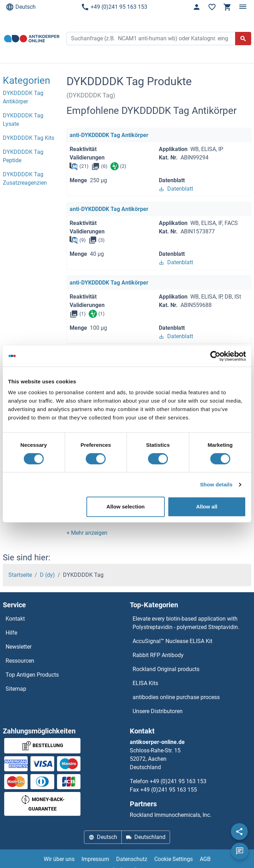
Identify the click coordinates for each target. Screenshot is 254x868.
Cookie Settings (174, 859)
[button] (87, 533)
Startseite (20, 575)
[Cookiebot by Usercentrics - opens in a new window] (215, 356)
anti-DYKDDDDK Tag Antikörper (109, 135)
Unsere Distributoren (158, 711)
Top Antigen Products (32, 675)
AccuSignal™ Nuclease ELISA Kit (172, 641)
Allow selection (125, 507)
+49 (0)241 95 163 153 (114, 7)
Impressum (95, 859)
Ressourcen (20, 661)
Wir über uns (59, 859)
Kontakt (15, 619)
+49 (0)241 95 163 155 (169, 790)
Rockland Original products (166, 669)
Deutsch (21, 7)
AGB (205, 859)
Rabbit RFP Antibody (158, 655)
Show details (216, 484)
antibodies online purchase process (176, 697)
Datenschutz (132, 859)
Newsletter (19, 647)
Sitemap (16, 689)
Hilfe (11, 633)
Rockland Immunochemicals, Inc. (171, 815)
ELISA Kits (145, 683)
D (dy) (47, 575)
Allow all (207, 507)
